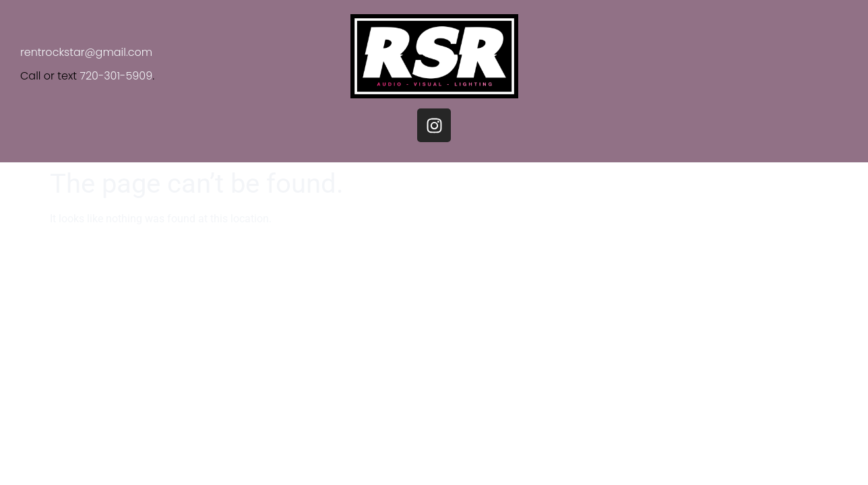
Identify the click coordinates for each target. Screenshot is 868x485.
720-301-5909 (116, 76)
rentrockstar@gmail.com (86, 52)
